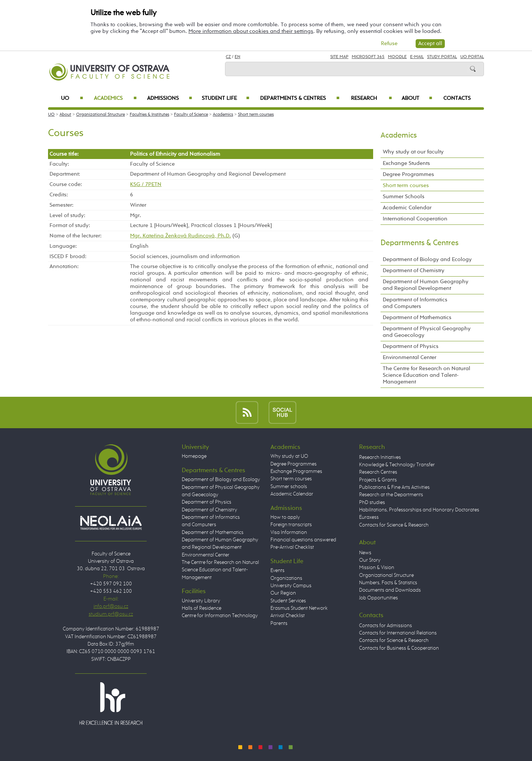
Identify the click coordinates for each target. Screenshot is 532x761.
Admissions (170, 98)
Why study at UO (289, 456)
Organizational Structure (100, 115)
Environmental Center (410, 357)
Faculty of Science (191, 115)
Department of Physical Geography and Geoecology (427, 332)
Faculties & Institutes (149, 115)
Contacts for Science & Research (394, 525)
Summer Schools (404, 197)
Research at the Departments (391, 495)
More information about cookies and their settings (251, 31)
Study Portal (442, 57)
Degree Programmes (408, 174)
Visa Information (289, 532)
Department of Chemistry (414, 270)
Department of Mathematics (417, 317)
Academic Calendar (407, 208)
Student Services (288, 601)
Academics (115, 98)
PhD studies (372, 503)
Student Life (226, 98)
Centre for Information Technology (220, 616)
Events (277, 571)
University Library (201, 601)
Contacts (457, 98)
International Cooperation (415, 219)
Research (371, 98)
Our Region (283, 593)
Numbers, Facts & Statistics (388, 583)
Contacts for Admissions (386, 626)
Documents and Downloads (390, 590)
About (417, 98)
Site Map (339, 57)
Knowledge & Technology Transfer (397, 465)
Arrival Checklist (288, 616)
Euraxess (369, 517)
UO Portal (472, 57)
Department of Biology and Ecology (427, 259)
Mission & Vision (377, 568)
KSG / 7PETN (146, 184)
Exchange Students (406, 163)
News (365, 553)
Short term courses (256, 115)
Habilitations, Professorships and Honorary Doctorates (419, 510)
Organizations (286, 578)
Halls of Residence (202, 608)
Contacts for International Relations (398, 633)
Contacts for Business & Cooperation (399, 648)
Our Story (370, 560)
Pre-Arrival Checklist (292, 547)
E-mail (417, 57)
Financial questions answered (303, 540)
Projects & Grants (378, 480)
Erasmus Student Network (299, 608)
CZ (228, 57)
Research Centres (378, 472)
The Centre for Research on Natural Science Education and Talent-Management (427, 375)
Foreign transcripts (291, 525)
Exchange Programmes (296, 471)
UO (72, 98)
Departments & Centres (300, 98)
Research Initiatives (380, 457)
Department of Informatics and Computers (415, 303)
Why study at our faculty (413, 152)
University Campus (291, 586)
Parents (279, 623)
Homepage (194, 456)
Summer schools (289, 487)
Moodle (397, 57)
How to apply (285, 517)
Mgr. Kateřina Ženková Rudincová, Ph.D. (180, 236)
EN (237, 57)
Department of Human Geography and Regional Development (426, 285)
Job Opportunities (378, 598)
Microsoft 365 (368, 57)
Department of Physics (411, 346)
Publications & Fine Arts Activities (394, 487)
